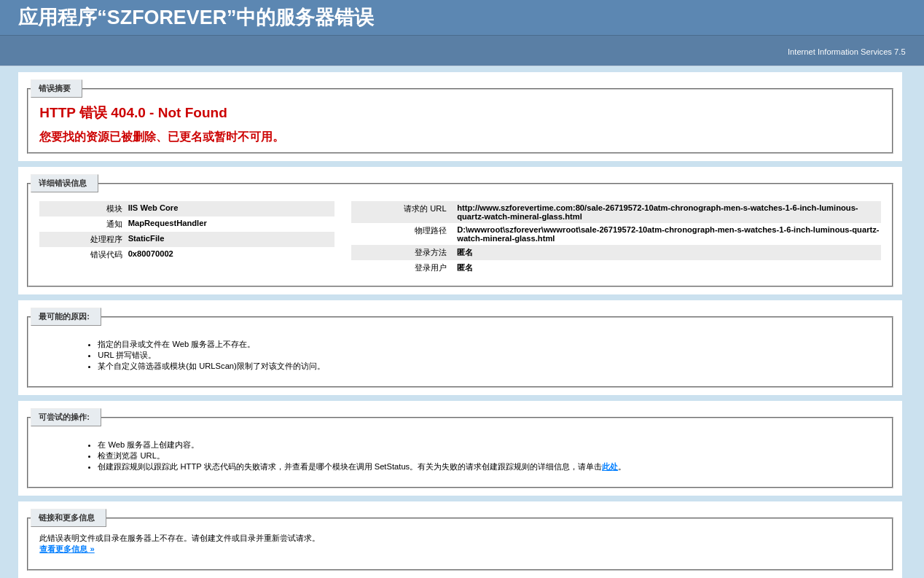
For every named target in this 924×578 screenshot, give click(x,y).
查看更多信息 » (67, 549)
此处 (610, 466)
